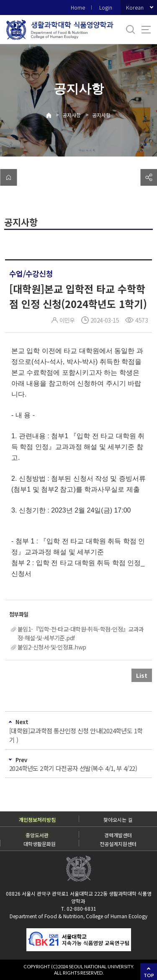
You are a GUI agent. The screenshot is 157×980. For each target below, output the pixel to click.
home (8, 177)
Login (106, 7)
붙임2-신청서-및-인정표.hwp (52, 647)
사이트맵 (146, 30)
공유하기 (149, 177)
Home (78, 7)
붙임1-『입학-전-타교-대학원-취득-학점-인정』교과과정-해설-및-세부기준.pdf (81, 633)
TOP (149, 975)
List (142, 675)
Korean (135, 7)
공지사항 (72, 115)
